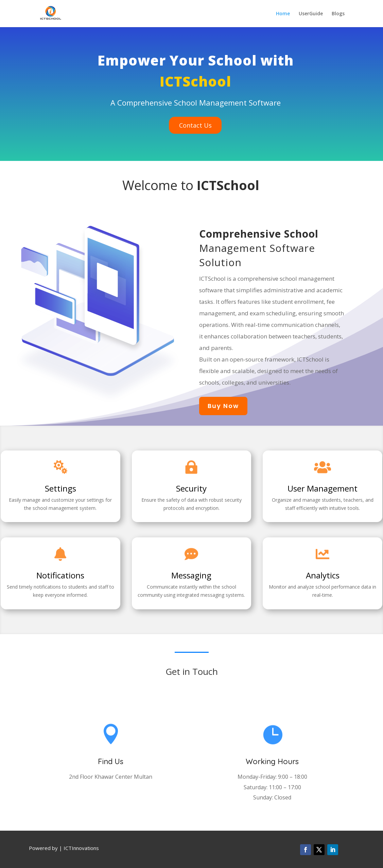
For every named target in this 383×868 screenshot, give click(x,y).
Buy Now (223, 406)
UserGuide (311, 14)
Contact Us (195, 125)
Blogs (338, 14)
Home (283, 14)
